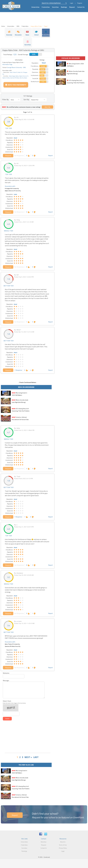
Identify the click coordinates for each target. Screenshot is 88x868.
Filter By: (5, 100)
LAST (36, 757)
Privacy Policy (63, 848)
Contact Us (81, 7)
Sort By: (26, 100)
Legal (63, 851)
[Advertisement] (28, 737)
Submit (7, 719)
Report (51, 155)
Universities (35, 7)
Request (72, 7)
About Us (63, 842)
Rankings (64, 7)
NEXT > (28, 757)
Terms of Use (63, 845)
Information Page (7, 64)
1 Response (18, 370)
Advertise (44, 842)
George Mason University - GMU (16, 67)
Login (72, 3)
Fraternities (46, 7)
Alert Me (47, 107)
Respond (8, 156)
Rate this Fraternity (16, 85)
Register (80, 3)
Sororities (55, 7)
